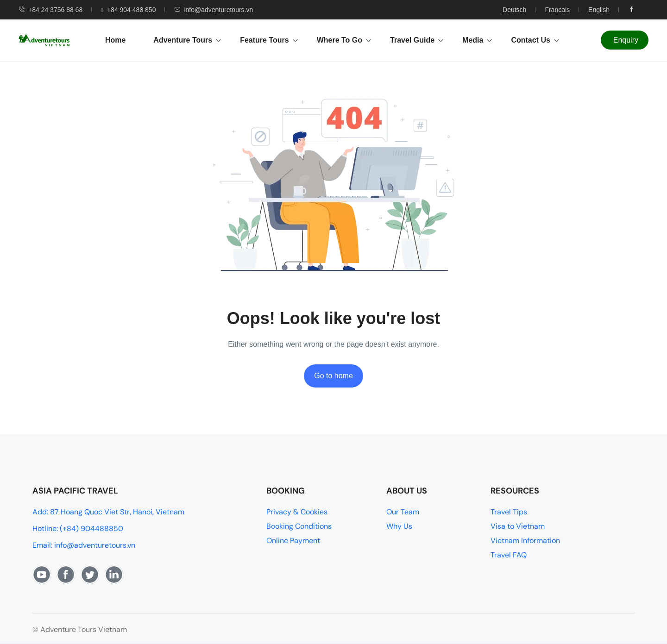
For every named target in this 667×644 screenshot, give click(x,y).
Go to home (333, 376)
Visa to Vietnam (518, 526)
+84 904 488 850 (128, 10)
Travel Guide (417, 40)
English (599, 10)
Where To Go (344, 40)
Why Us (399, 526)
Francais (557, 10)
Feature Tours (269, 40)
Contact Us (535, 40)
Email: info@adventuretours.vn (84, 545)
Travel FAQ (509, 555)
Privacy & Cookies (297, 512)
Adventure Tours (187, 40)
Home (115, 40)
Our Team (403, 512)
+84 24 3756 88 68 (50, 10)
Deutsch (514, 10)
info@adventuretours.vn (214, 10)
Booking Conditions (299, 526)
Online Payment (293, 541)
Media (477, 40)
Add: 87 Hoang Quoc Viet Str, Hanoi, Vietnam (108, 512)
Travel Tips (509, 512)
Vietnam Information (525, 541)
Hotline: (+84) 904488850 (78, 528)
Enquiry (626, 40)
